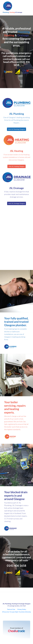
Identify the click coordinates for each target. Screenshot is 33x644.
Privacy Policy (22, 609)
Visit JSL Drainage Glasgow (17, 203)
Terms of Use (11, 609)
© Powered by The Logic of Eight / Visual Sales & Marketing (17, 612)
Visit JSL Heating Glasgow (16, 166)
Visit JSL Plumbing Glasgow (16, 129)
